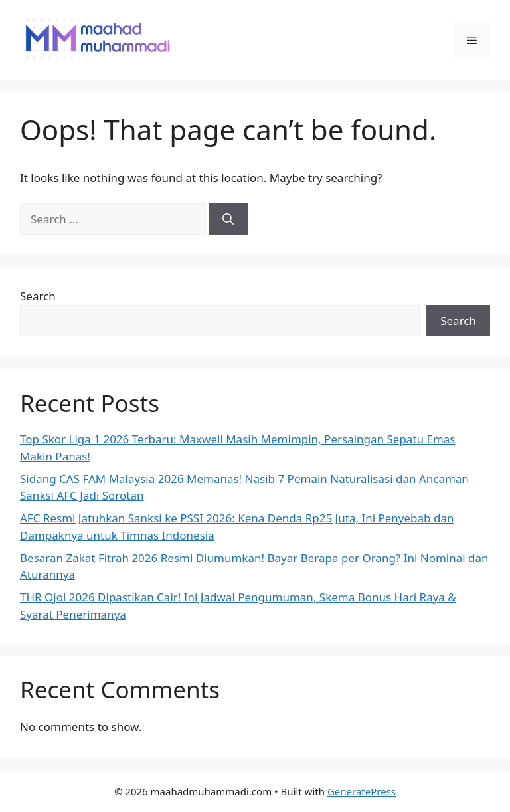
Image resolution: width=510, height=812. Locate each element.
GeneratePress (362, 791)
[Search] (228, 219)
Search (38, 296)
